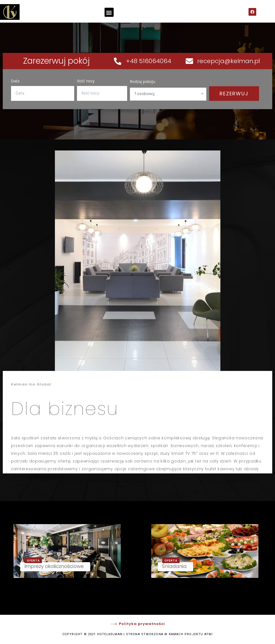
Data (15, 81)
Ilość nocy (86, 81)
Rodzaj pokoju (143, 81)
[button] (109, 12)
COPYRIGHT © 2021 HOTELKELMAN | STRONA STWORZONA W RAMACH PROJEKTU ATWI (138, 634)
